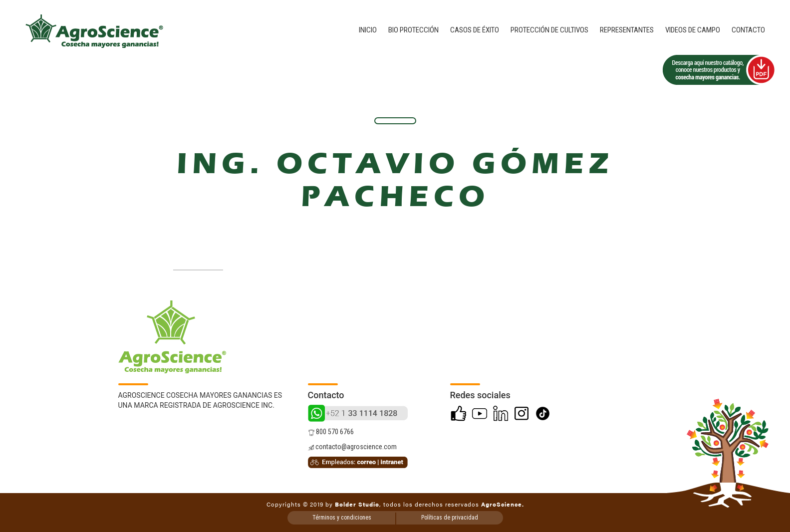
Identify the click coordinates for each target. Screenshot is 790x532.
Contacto (748, 30)
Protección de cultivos (549, 30)
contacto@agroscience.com (352, 447)
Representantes (627, 30)
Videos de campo (693, 30)
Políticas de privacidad (450, 518)
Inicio (368, 30)
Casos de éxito (475, 30)
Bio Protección (413, 30)
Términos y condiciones (342, 518)
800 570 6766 (331, 432)
